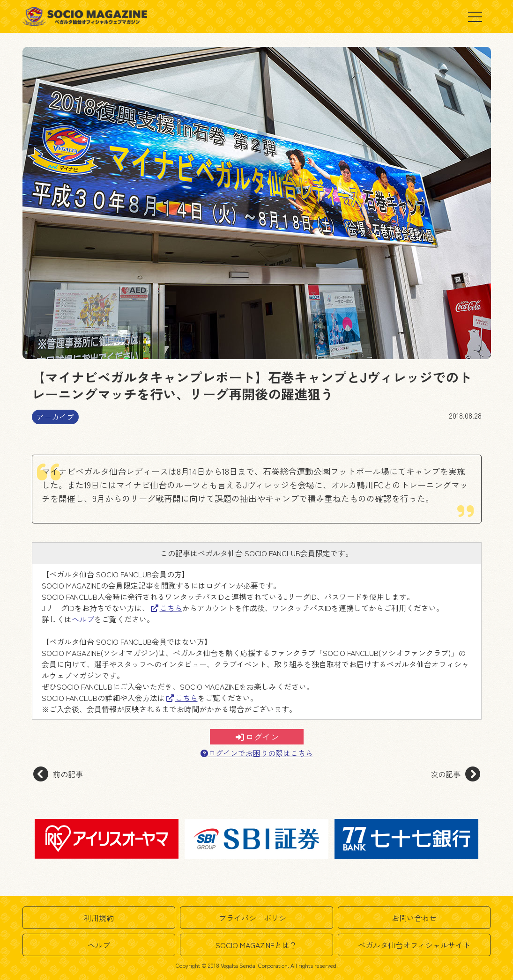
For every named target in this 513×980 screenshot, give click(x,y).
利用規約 (99, 918)
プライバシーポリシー (256, 918)
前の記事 (58, 774)
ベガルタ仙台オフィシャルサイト (414, 945)
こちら (167, 608)
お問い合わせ (414, 918)
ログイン (257, 737)
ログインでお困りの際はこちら (257, 753)
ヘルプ (83, 619)
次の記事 (455, 774)
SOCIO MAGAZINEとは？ (256, 945)
